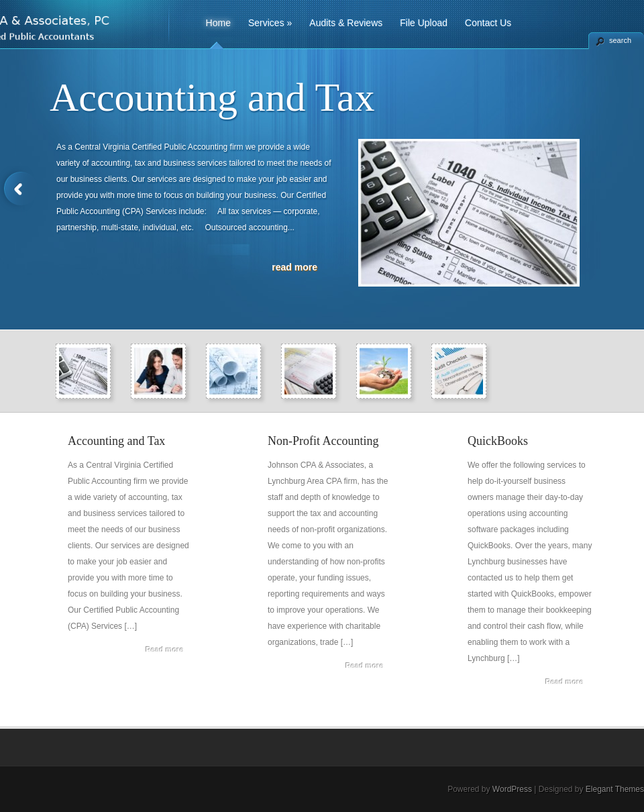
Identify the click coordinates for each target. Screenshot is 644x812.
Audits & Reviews (346, 23)
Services (270, 23)
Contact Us (488, 23)
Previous (19, 189)
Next (625, 189)
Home (218, 23)
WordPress (512, 789)
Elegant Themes (615, 789)
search (620, 40)
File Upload (424, 23)
